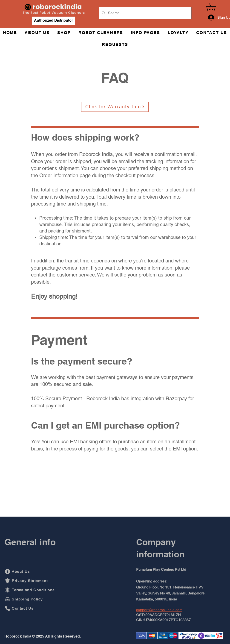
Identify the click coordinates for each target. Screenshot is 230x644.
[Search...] (145, 13)
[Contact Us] (20, 609)
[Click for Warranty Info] (115, 107)
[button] (215, 7)
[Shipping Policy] (27, 599)
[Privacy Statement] (27, 581)
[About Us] (27, 572)
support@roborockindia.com (159, 610)
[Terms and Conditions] (31, 590)
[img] (54, 15)
